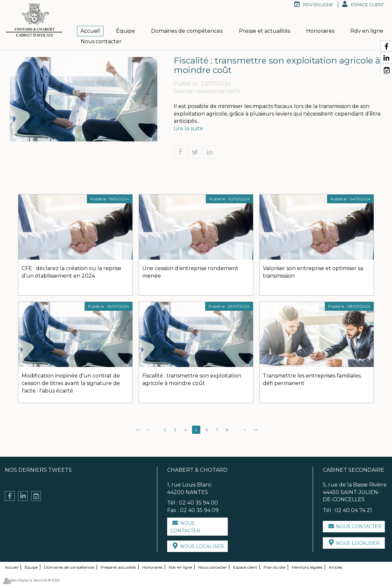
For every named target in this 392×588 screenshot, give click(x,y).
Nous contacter (101, 41)
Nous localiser (202, 546)
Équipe (126, 31)
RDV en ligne (318, 5)
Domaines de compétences (187, 31)
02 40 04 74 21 (353, 510)
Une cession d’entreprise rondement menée (190, 272)
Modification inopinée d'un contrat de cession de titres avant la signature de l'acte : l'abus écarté (71, 383)
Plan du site (274, 567)
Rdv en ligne (367, 31)
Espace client (367, 5)
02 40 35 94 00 (198, 503)
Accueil (90, 31)
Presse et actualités (265, 31)
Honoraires (320, 31)
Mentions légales (307, 567)
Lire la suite (188, 129)
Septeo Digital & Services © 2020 (32, 580)
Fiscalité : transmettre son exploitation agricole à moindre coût (192, 379)
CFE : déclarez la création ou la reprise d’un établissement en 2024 (71, 272)
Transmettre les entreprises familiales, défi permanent (312, 379)
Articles (336, 567)
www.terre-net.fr (218, 91)
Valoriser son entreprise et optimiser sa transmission (313, 272)
